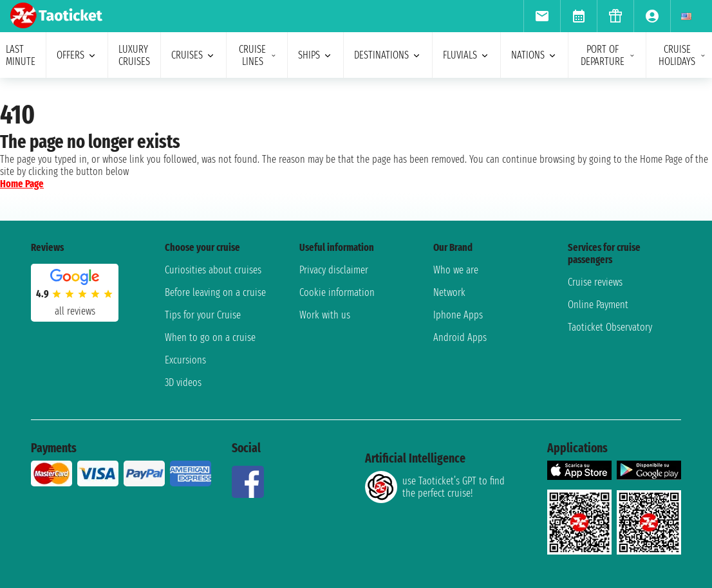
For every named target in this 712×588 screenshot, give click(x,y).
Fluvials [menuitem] (466, 55)
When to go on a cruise (210, 337)
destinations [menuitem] (388, 55)
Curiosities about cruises (213, 270)
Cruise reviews (595, 282)
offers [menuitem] (77, 55)
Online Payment (598, 305)
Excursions (185, 360)
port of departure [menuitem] (608, 55)
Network (449, 292)
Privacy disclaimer (334, 270)
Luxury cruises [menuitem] (134, 55)
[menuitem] (542, 16)
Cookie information (337, 292)
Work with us (325, 315)
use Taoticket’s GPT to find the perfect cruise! (435, 487)
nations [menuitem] (534, 55)
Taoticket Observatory (610, 327)
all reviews (75, 311)
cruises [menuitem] (193, 55)
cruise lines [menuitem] (258, 55)
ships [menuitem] (315, 55)
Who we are (456, 270)
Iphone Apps (458, 315)
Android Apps (460, 337)
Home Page (22, 184)
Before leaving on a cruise (215, 292)
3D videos (183, 382)
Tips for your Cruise (203, 315)
